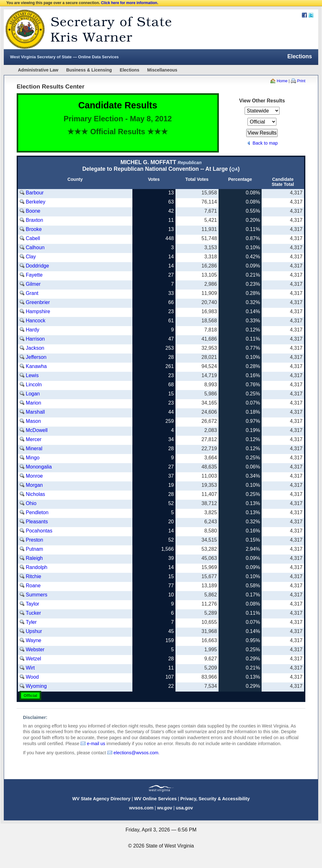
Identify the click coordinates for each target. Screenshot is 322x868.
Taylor (33, 604)
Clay (31, 257)
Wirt (30, 668)
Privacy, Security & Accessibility (215, 799)
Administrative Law (38, 70)
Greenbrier (38, 302)
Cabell (33, 238)
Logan (33, 394)
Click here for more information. (130, 3)
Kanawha (36, 366)
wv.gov (165, 808)
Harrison (35, 339)
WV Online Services (155, 799)
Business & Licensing (89, 70)
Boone (33, 211)
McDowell (37, 430)
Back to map (265, 143)
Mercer (34, 439)
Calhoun (35, 247)
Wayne (33, 640)
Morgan (34, 485)
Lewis (32, 375)
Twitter (311, 15)
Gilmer (33, 284)
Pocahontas (39, 531)
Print (301, 81)
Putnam (34, 549)
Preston (34, 540)
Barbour (35, 193)
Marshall (35, 412)
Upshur (34, 631)
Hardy (33, 330)
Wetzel (33, 659)
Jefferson (36, 357)
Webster (35, 650)
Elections (130, 70)
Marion (33, 403)
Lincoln (34, 385)
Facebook (304, 15)
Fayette (34, 275)
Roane (33, 586)
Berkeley (36, 202)
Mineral (34, 448)
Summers (36, 595)
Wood (32, 677)
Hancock (36, 321)
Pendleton (37, 512)
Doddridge (37, 266)
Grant (32, 293)
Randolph (37, 567)
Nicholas (35, 494)
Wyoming (36, 686)
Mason (33, 421)
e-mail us (96, 744)
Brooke (34, 229)
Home (282, 81)
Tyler (31, 622)
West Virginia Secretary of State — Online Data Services (64, 57)
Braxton (34, 220)
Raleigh (34, 558)
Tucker (33, 613)
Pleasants (37, 522)
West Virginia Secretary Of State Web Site (85, 29)
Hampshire (38, 311)
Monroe (34, 476)
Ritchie (33, 576)
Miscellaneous (162, 70)
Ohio (31, 503)
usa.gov (184, 808)
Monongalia (39, 467)
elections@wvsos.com (136, 753)
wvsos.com (141, 808)
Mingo (33, 458)
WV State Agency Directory (101, 799)
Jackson (35, 348)
